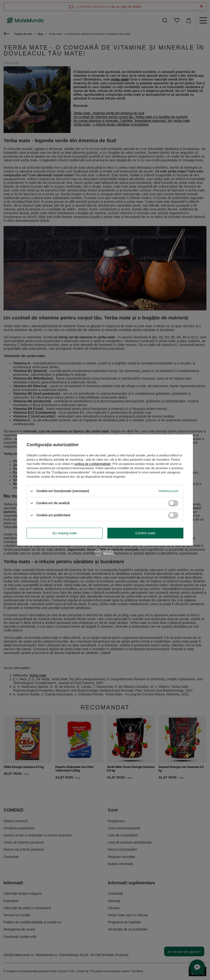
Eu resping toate (65, 533)
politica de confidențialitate (93, 464)
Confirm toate (145, 533)
